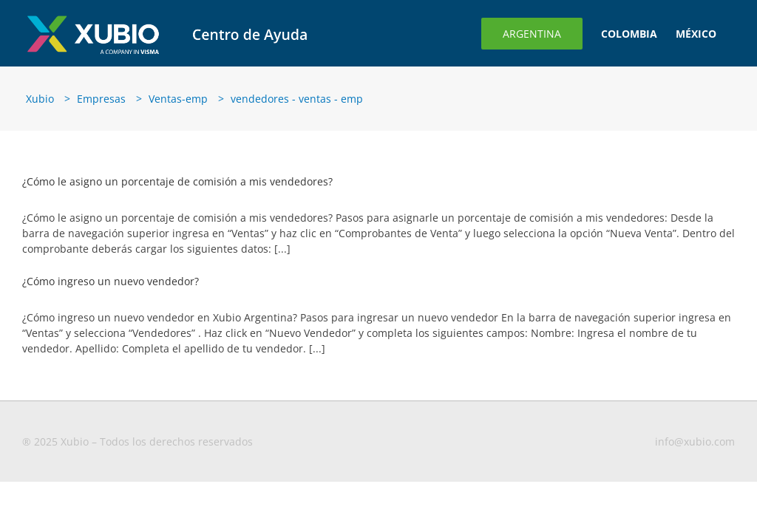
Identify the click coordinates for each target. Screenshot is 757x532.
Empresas (101, 99)
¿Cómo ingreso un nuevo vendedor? (111, 281)
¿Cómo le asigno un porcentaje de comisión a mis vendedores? (177, 181)
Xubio (40, 99)
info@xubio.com (695, 441)
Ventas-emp (178, 99)
